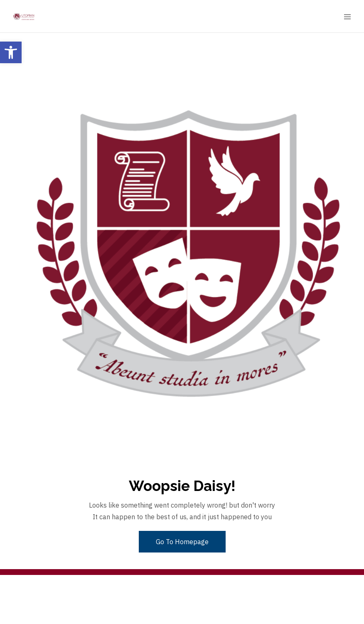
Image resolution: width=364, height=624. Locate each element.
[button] (11, 52)
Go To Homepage (182, 542)
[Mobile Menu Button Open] (347, 17)
